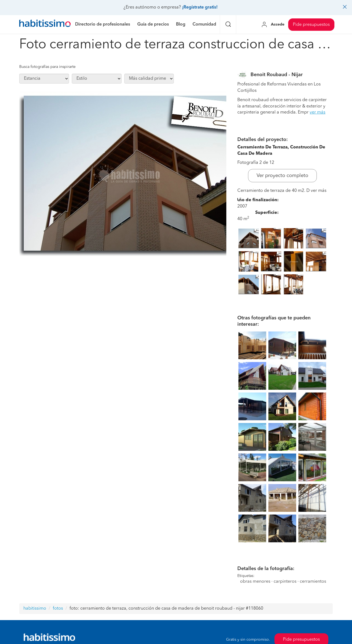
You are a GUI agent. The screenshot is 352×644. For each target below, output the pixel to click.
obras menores (255, 582)
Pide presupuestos (311, 25)
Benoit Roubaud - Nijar (277, 75)
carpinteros (285, 582)
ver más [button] (317, 112)
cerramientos (313, 582)
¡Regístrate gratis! (200, 7)
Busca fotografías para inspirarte (47, 67)
